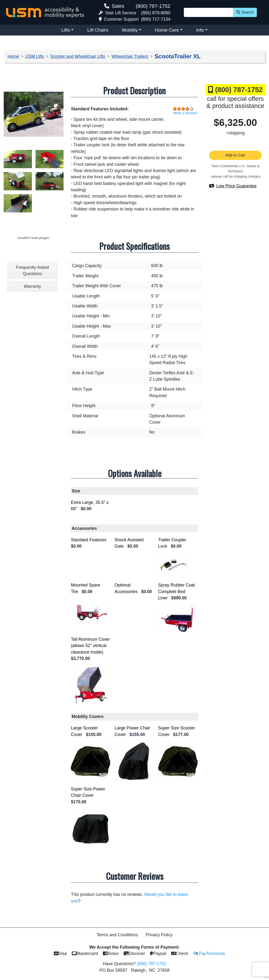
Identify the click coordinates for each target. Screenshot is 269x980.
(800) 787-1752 (153, 6)
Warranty (32, 286)
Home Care (167, 30)
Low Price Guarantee (237, 186)
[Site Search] (209, 12)
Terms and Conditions (117, 935)
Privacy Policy (159, 935)
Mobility (130, 30)
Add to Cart (235, 155)
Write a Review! (185, 113)
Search (245, 12)
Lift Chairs (98, 30)
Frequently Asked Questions (32, 271)
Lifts (66, 30)
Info (200, 30)
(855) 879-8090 (156, 13)
